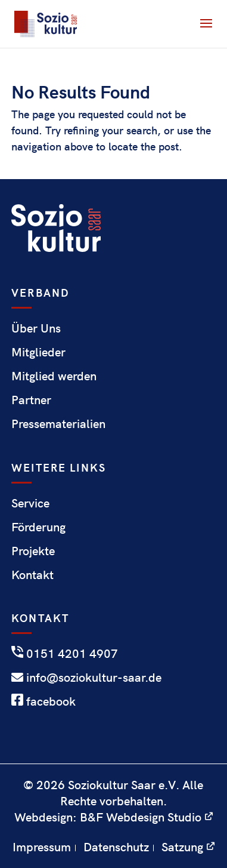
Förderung (38, 526)
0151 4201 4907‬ (65, 653)
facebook (43, 701)
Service (30, 502)
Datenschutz (116, 846)
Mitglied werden (54, 375)
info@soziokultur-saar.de (86, 677)
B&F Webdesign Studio (141, 816)
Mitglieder (38, 351)
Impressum (42, 846)
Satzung (182, 846)
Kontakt (32, 574)
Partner (31, 399)
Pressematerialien (58, 423)
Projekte (33, 550)
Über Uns (36, 327)
